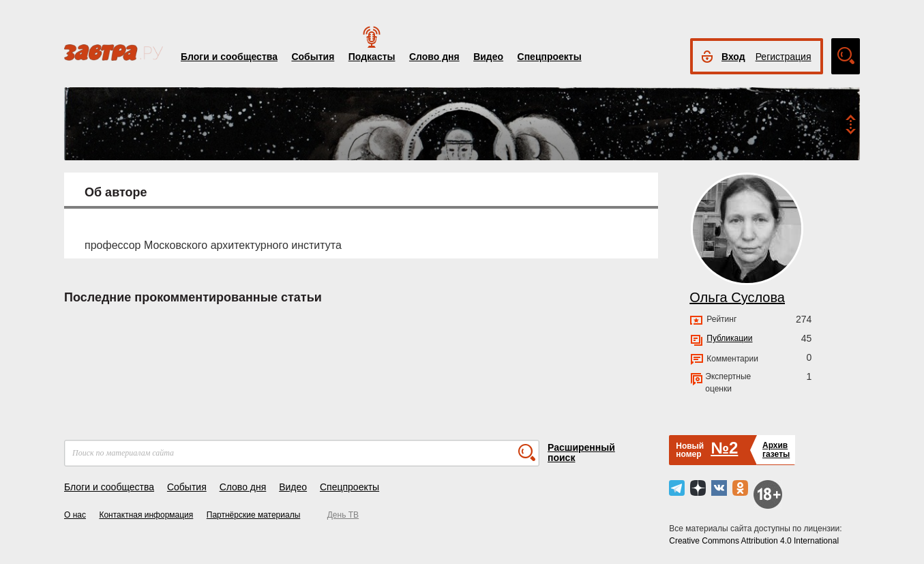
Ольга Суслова (737, 297)
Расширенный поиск (581, 452)
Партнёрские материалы (254, 515)
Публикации (729, 338)
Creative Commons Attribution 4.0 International (754, 541)
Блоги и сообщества (229, 57)
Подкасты (372, 57)
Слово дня (434, 57)
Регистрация (784, 57)
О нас (75, 515)
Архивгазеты (776, 450)
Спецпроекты (550, 57)
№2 (724, 448)
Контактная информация (146, 515)
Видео (488, 57)
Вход (733, 57)
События (313, 57)
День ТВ (343, 515)
